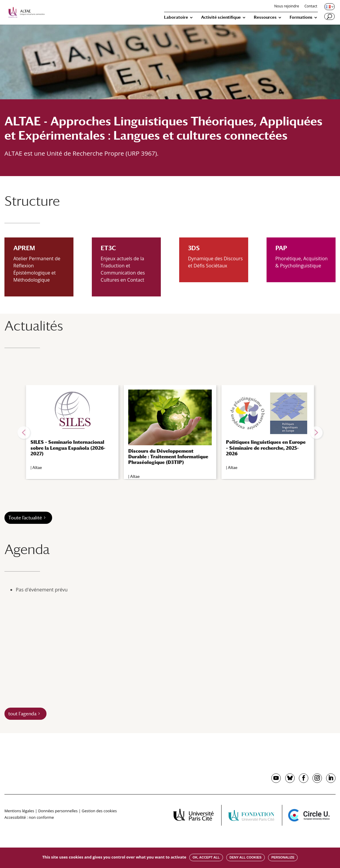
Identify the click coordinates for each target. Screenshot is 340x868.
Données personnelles (58, 811)
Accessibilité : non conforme (29, 817)
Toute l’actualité (25, 518)
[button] (24, 433)
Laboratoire (176, 17)
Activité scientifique (221, 17)
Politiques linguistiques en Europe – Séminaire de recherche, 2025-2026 (266, 448)
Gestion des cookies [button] (99, 811)
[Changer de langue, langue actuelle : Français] (329, 7)
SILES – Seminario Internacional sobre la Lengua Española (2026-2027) (68, 448)
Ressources (265, 17)
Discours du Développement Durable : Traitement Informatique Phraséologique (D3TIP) (168, 457)
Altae (37, 467)
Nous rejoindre (287, 7)
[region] (170, 433)
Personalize (283, 857)
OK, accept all (206, 857)
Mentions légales (19, 811)
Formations (301, 17)
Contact (311, 7)
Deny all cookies (246, 857)
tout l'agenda (22, 714)
